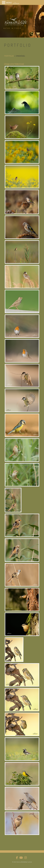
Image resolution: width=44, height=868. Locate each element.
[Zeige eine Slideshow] (14, 64)
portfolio (9, 56)
